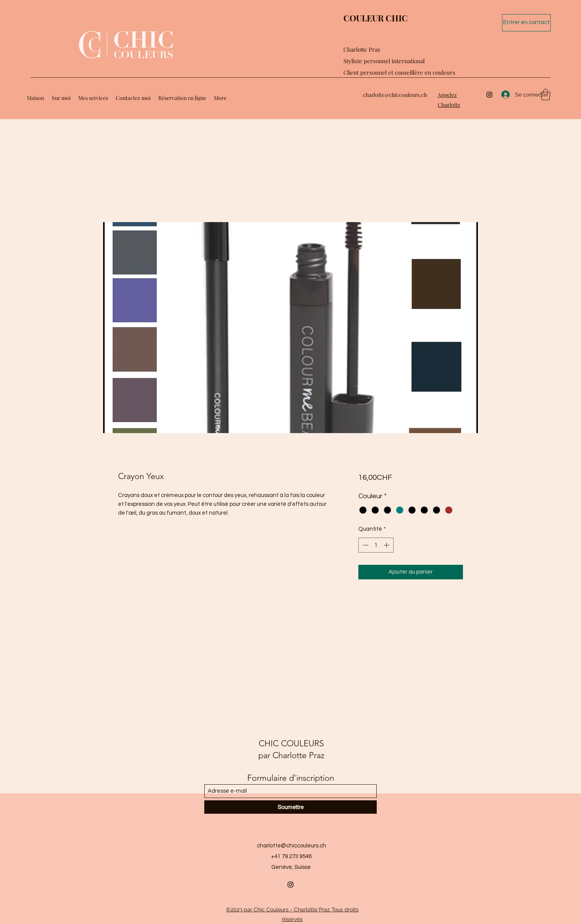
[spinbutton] (376, 545)
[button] (546, 95)
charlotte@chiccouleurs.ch (395, 95)
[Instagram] (489, 95)
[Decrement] (365, 545)
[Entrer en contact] (526, 23)
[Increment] (387, 545)
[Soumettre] (290, 807)
